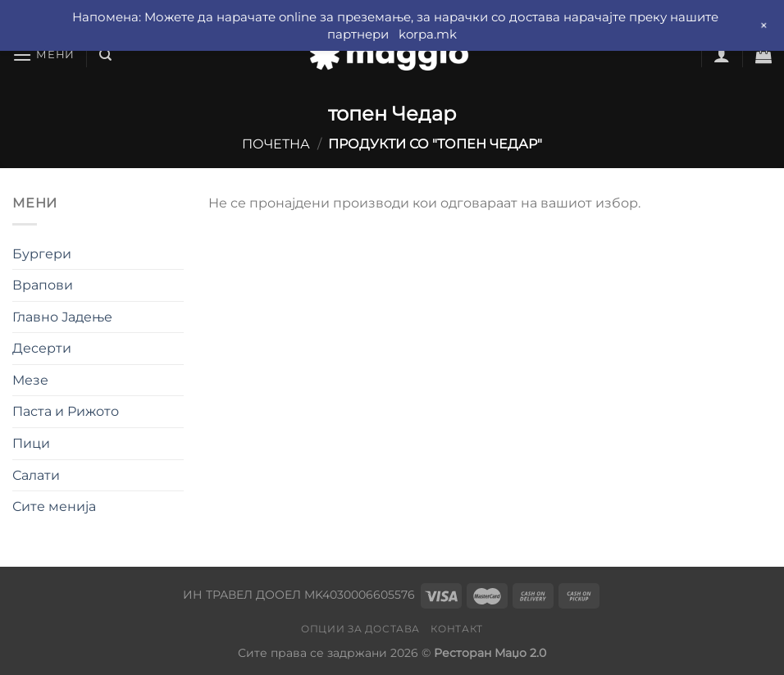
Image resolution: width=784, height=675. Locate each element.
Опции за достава (360, 629)
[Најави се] (722, 55)
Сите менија (54, 506)
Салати (36, 475)
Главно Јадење (62, 317)
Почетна (276, 144)
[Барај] (105, 55)
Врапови (43, 285)
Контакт (456, 629)
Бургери (42, 254)
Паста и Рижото (66, 411)
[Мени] (43, 55)
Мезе (30, 380)
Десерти (42, 348)
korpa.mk (428, 34)
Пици (31, 443)
